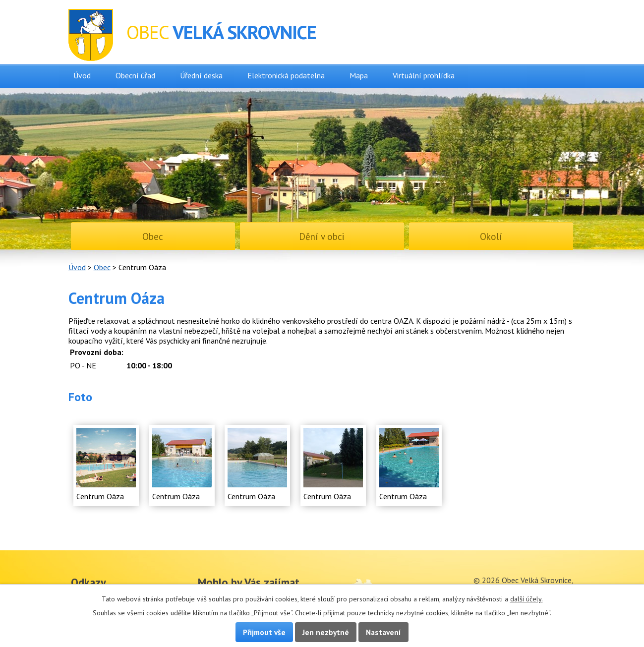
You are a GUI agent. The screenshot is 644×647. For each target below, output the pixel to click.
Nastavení (383, 632)
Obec (102, 267)
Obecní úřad (135, 75)
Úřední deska (201, 75)
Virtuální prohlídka (424, 75)
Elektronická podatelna (286, 75)
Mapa (359, 75)
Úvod (82, 75)
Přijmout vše (264, 632)
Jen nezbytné (326, 632)
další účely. (527, 599)
